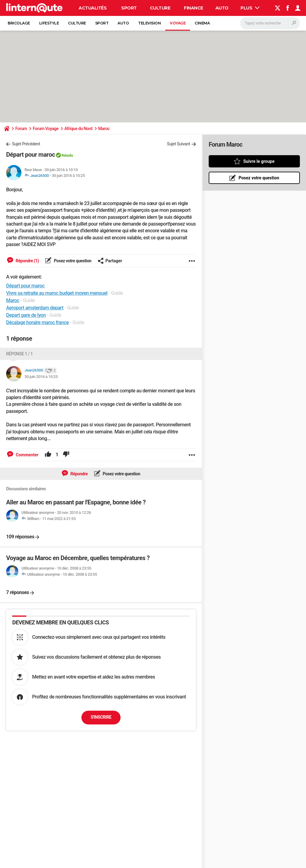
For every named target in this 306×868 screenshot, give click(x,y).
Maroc (104, 129)
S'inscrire (101, 717)
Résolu (67, 155)
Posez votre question (72, 261)
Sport (129, 8)
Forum (21, 129)
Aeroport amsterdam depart (35, 308)
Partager (110, 261)
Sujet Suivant (178, 144)
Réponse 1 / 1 (19, 354)
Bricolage (19, 23)
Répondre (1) (27, 261)
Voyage (178, 23)
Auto (222, 8)
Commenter (27, 455)
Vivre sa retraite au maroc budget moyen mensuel (57, 293)
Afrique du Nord (78, 129)
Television (149, 23)
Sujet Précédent (26, 144)
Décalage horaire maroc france (37, 322)
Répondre (79, 474)
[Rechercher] (270, 23)
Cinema (202, 23)
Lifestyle (49, 23)
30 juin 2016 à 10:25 (68, 176)
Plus (250, 8)
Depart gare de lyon (26, 315)
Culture (160, 8)
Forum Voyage (46, 129)
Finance (194, 8)
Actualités (93, 8)
